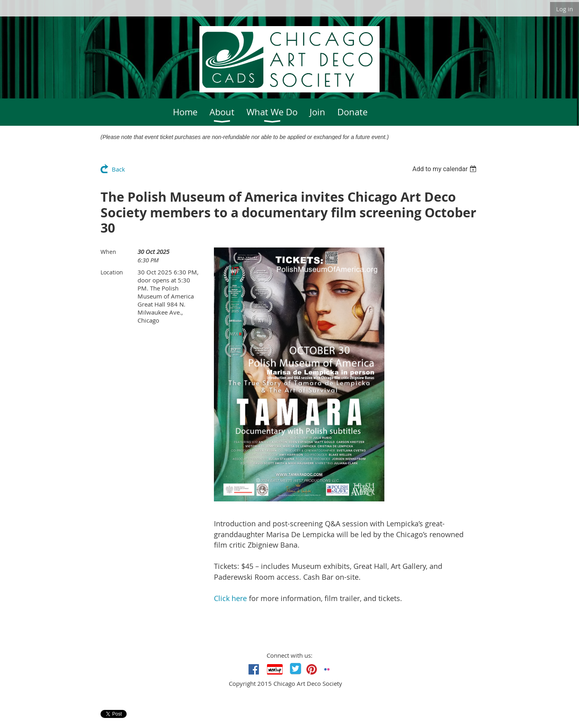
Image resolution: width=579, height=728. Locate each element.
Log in (565, 9)
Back (118, 169)
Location (112, 272)
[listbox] (445, 169)
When (108, 252)
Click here (230, 598)
